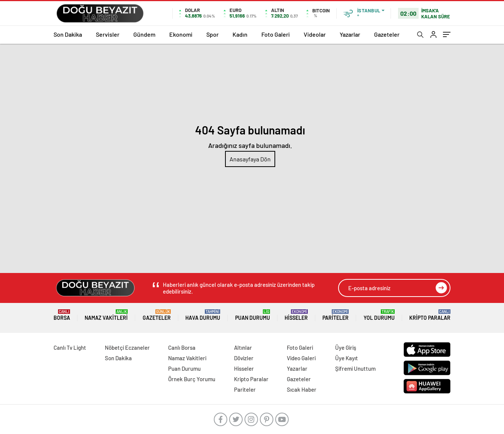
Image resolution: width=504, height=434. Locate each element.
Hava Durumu (203, 315)
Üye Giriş (346, 347)
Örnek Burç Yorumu (192, 379)
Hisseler (296, 315)
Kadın (240, 34)
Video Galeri (301, 358)
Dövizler (244, 358)
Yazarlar (350, 34)
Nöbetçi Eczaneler (127, 347)
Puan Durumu (253, 315)
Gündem (144, 34)
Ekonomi (181, 34)
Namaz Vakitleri (106, 315)
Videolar (315, 34)
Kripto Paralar (430, 315)
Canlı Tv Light (70, 347)
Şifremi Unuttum (355, 368)
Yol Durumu (379, 315)
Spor (212, 34)
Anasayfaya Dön (250, 159)
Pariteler (336, 315)
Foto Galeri (276, 34)
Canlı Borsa (182, 347)
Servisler (108, 34)
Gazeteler (387, 34)
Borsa (62, 315)
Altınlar (243, 347)
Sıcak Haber (302, 389)
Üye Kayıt (347, 358)
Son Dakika (68, 34)
